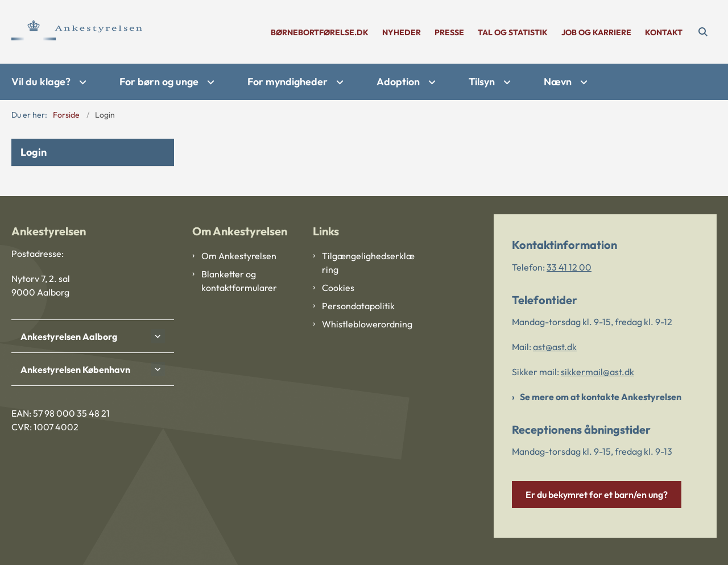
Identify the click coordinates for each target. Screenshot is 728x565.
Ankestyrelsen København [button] (75, 369)
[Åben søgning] (703, 32)
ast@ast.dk (555, 347)
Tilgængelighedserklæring (368, 263)
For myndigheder (288, 82)
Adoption (398, 82)
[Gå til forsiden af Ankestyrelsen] (77, 32)
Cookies (338, 288)
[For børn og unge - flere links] (209, 82)
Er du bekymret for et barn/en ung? (597, 495)
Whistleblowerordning (367, 324)
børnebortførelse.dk (320, 33)
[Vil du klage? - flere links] (81, 82)
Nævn (558, 82)
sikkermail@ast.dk (597, 372)
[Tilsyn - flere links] (506, 82)
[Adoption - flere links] (431, 82)
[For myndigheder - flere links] (338, 82)
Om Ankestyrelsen (239, 256)
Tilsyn (482, 82)
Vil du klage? (41, 82)
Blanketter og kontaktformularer (239, 281)
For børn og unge (159, 82)
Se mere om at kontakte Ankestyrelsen (601, 397)
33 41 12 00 (569, 267)
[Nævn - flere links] (582, 82)
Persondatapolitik (358, 306)
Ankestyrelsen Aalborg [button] (69, 336)
